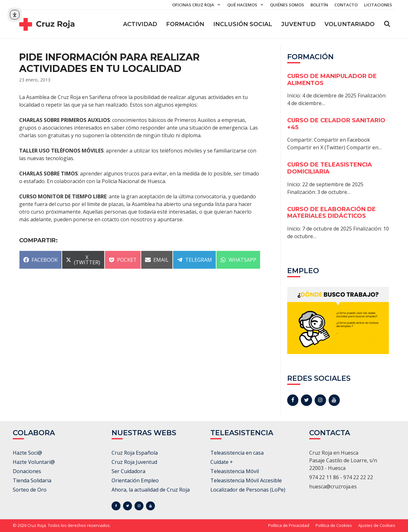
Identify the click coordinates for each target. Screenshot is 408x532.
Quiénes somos (287, 5)
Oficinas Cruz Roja (198, 5)
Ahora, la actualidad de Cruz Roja (151, 490)
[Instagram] (320, 400)
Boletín (319, 5)
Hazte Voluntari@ (34, 462)
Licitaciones (378, 5)
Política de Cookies (334, 525)
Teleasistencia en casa (237, 453)
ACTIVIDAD (140, 24)
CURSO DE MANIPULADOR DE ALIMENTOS (332, 80)
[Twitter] (306, 400)
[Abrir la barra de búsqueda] (387, 24)
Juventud (298, 24)
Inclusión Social (243, 24)
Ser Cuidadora (128, 471)
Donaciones (27, 471)
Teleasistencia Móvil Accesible (246, 480)
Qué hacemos (247, 5)
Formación (185, 24)
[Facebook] (293, 400)
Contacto (346, 5)
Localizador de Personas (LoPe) (248, 490)
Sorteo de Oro (30, 490)
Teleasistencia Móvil (235, 471)
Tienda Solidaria (32, 480)
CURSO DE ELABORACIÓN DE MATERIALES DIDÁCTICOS (331, 213)
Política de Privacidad (289, 525)
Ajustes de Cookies (377, 525)
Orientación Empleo (135, 480)
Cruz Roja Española (135, 453)
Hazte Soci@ (27, 453)
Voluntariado (350, 24)
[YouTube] (334, 400)
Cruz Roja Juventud (134, 462)
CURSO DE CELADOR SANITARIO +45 (336, 124)
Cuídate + (222, 462)
